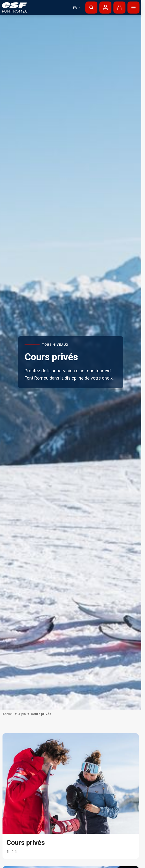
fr (77, 8)
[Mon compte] (105, 8)
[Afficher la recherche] (91, 8)
